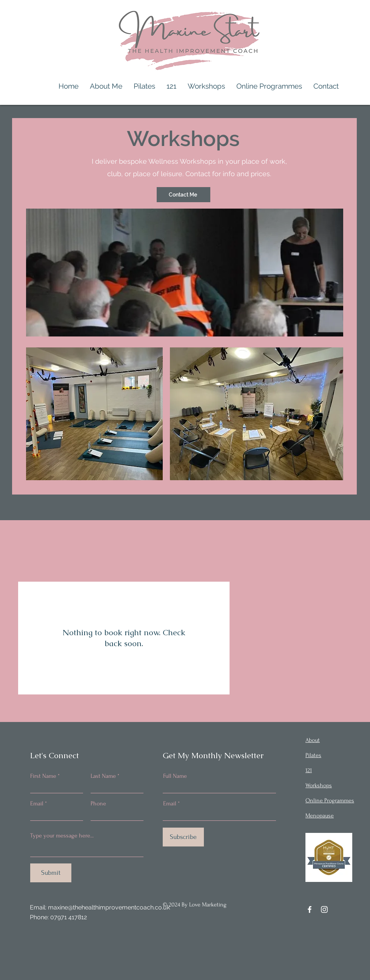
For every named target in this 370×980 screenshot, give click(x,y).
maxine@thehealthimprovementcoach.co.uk (109, 907)
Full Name (175, 776)
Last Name (103, 776)
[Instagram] (324, 909)
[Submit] (51, 873)
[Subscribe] (183, 837)
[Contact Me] (183, 195)
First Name (43, 776)
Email (37, 803)
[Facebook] (310, 909)
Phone (98, 803)
